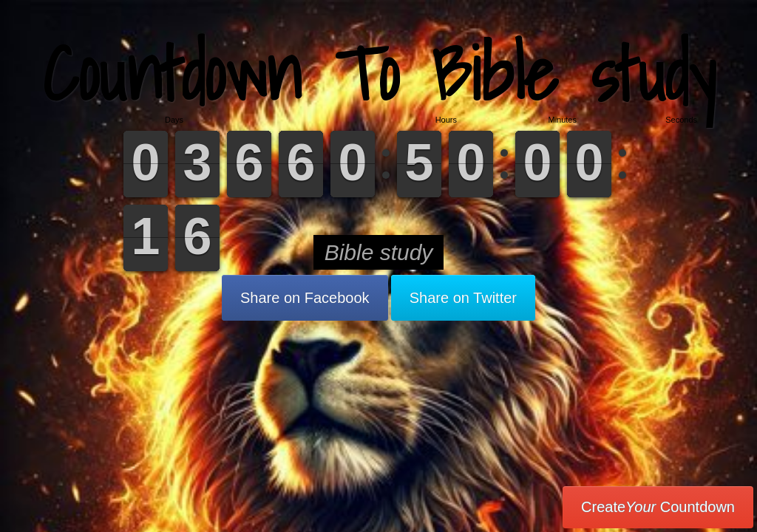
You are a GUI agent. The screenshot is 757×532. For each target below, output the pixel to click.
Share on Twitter (463, 298)
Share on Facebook (305, 298)
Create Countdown (658, 507)
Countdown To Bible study (379, 74)
